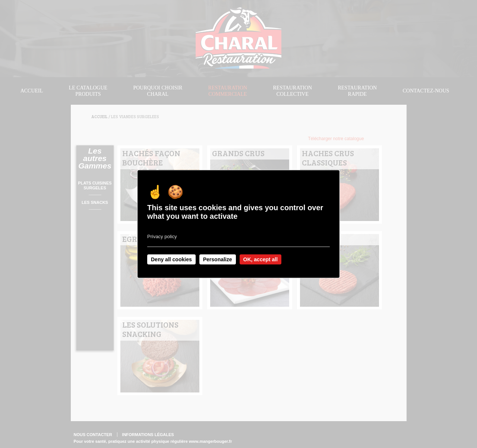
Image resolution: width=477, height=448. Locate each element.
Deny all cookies (171, 259)
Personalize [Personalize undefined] (218, 259)
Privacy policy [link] (162, 236)
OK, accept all (261, 259)
